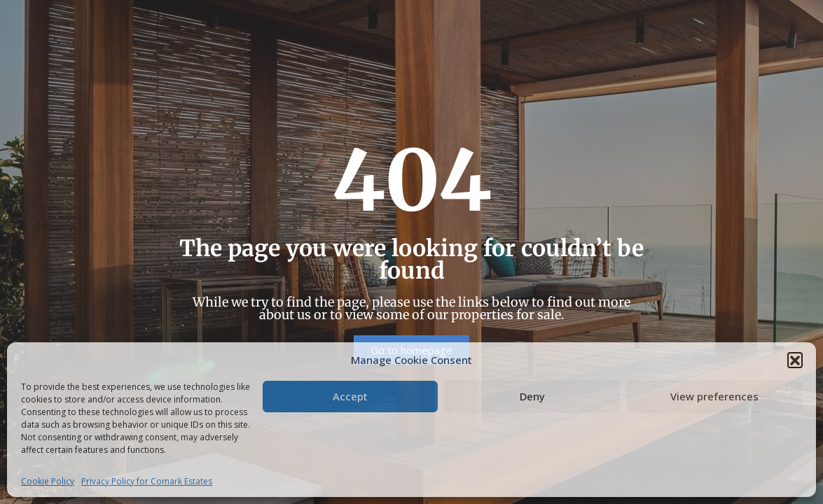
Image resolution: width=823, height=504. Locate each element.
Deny (532, 396)
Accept (350, 396)
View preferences (714, 396)
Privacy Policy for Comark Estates (147, 481)
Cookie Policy (48, 481)
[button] (795, 360)
